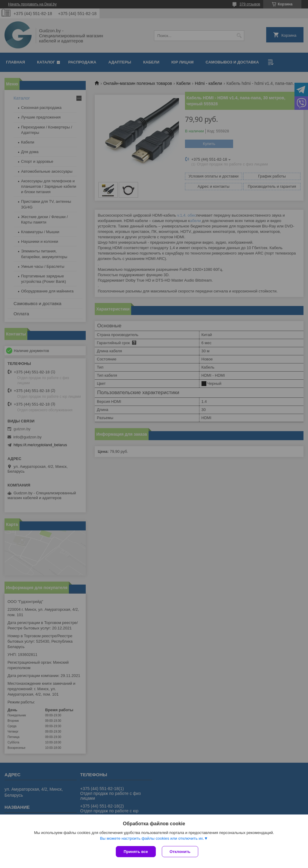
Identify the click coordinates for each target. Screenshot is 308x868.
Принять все (136, 852)
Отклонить (180, 852)
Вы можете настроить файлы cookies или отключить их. (152, 838)
